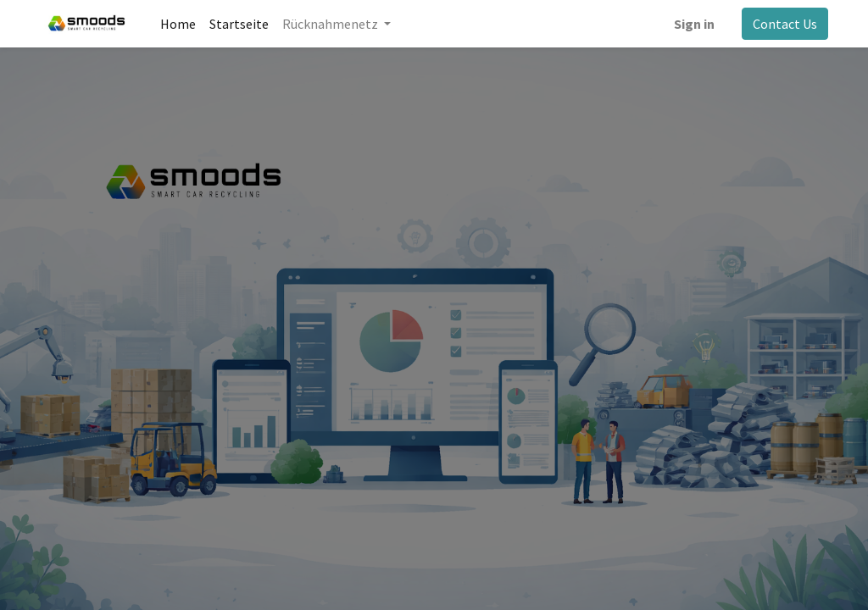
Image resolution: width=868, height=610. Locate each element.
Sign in (694, 24)
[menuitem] (178, 24)
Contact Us (785, 24)
